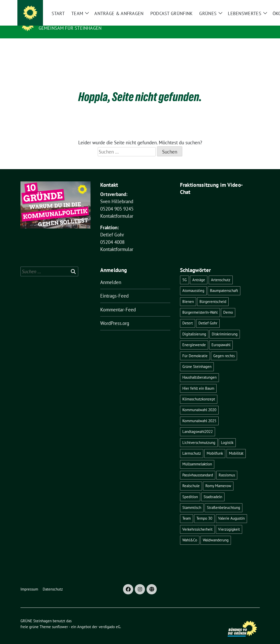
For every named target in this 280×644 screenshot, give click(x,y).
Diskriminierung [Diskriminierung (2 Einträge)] (225, 326)
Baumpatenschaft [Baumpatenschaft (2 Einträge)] (224, 283)
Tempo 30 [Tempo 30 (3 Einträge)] (204, 510)
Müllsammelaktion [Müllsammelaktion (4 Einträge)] (197, 456)
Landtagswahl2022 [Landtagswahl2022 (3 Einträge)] (198, 424)
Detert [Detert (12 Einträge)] (188, 315)
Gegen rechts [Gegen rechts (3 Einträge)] (224, 348)
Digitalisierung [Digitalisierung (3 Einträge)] (194, 326)
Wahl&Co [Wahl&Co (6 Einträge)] (190, 532)
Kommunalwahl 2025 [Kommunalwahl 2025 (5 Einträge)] (199, 413)
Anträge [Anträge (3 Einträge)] (199, 272)
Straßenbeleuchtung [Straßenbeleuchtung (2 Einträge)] (223, 500)
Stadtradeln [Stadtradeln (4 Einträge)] (213, 489)
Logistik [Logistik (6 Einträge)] (227, 435)
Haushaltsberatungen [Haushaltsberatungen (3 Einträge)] (199, 369)
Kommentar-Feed (118, 302)
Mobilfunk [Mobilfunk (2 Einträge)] (215, 445)
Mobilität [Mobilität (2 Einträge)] (236, 445)
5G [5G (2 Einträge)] (184, 272)
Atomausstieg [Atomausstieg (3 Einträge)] (193, 283)
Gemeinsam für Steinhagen (70, 28)
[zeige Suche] (251, 5)
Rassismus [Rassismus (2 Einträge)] (227, 467)
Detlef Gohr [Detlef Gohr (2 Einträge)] (208, 315)
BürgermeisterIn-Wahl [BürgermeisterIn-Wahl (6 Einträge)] (200, 304)
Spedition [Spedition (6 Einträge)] (190, 489)
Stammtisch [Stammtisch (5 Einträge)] (192, 500)
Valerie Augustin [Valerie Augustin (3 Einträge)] (231, 510)
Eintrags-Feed (114, 288)
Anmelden (111, 274)
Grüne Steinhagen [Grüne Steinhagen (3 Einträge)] (197, 359)
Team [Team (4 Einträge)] (187, 510)
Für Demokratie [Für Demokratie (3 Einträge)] (195, 348)
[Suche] (243, 5)
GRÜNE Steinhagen (64, 21)
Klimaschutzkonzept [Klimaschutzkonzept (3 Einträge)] (199, 391)
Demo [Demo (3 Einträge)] (228, 304)
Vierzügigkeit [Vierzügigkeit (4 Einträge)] (229, 521)
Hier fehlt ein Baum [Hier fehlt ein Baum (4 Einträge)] (198, 380)
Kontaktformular (117, 208)
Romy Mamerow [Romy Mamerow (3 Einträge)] (218, 478)
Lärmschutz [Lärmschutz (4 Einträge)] (192, 445)
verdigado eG (109, 619)
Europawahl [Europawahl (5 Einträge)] (221, 337)
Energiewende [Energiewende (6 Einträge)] (194, 337)
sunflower (60, 619)
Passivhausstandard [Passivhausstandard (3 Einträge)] (198, 467)
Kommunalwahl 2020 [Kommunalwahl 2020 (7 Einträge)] (199, 402)
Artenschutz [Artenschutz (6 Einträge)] (221, 272)
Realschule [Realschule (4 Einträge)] (191, 478)
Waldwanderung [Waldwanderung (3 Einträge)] (216, 532)
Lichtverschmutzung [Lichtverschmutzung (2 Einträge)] (199, 435)
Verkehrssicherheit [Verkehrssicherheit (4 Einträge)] (197, 521)
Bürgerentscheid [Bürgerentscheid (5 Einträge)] (213, 294)
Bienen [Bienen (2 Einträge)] (188, 294)
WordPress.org (115, 315)
